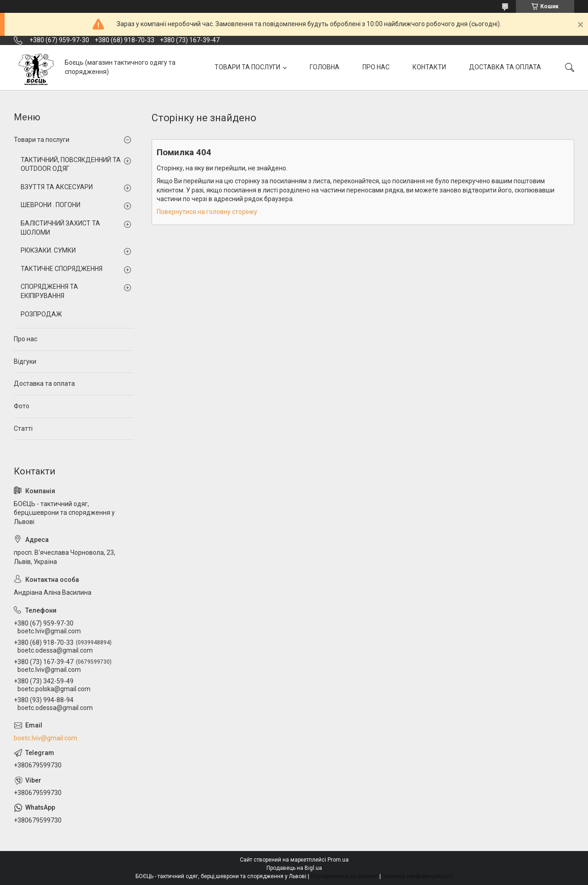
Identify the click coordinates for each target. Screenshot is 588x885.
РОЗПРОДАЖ (41, 314)
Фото (22, 406)
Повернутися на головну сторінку (207, 212)
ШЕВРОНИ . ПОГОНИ (51, 205)
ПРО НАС (376, 67)
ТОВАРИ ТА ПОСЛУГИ (247, 67)
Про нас (25, 339)
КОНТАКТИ (429, 67)
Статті (23, 428)
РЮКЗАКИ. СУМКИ (48, 250)
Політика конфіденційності (417, 876)
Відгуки (25, 361)
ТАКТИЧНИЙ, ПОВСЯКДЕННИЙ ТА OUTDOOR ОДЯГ (71, 164)
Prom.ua (338, 860)
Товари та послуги (42, 140)
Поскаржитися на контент (344, 876)
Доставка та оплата (44, 383)
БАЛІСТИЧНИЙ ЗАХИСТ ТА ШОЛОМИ (60, 228)
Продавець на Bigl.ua (294, 868)
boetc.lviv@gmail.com (45, 738)
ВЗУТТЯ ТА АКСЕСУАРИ (57, 187)
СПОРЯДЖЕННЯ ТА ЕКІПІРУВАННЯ (49, 291)
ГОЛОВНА (325, 67)
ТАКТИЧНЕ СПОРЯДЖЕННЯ (62, 269)
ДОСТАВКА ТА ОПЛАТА (505, 67)
